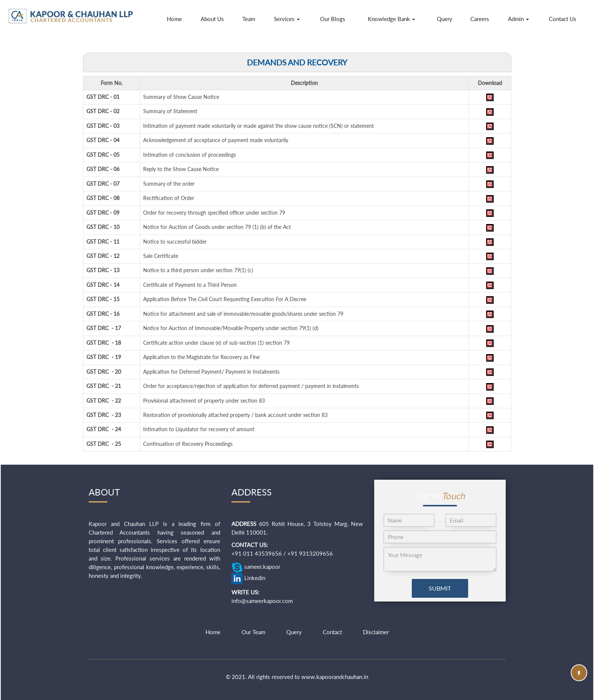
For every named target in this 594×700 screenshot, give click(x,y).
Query (445, 19)
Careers (480, 19)
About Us (212, 19)
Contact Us (563, 19)
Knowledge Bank (391, 19)
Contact (332, 632)
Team (249, 19)
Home (174, 19)
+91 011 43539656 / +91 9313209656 (282, 553)
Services (287, 19)
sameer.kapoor (256, 567)
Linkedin (248, 579)
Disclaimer (376, 632)
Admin (518, 19)
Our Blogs (333, 19)
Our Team (253, 632)
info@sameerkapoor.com (262, 601)
